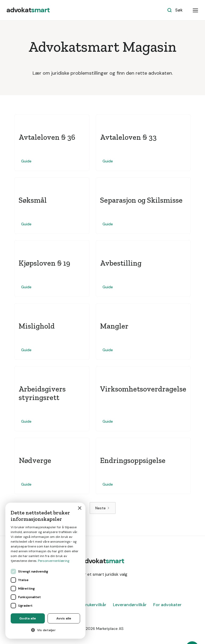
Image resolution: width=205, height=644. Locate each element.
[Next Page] (103, 508)
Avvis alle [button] (64, 618)
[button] (195, 10)
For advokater (167, 605)
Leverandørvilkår (130, 605)
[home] (28, 10)
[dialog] (45, 571)
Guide (26, 161)
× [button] (79, 508)
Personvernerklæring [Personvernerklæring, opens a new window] (54, 561)
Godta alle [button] (28, 618)
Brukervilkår (94, 605)
